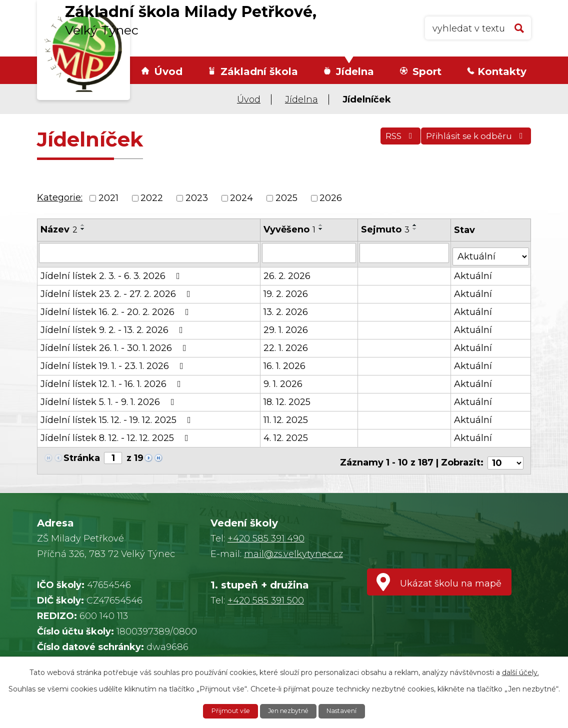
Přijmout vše (224, 710)
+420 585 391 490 (266, 530)
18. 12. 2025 (287, 398)
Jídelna (355, 71)
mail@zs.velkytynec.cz (293, 546)
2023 (197, 198)
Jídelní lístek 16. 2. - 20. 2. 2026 (117, 308)
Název (59, 229)
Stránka (82, 454)
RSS (386, 141)
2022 (152, 198)
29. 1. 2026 (286, 326)
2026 (331, 198)
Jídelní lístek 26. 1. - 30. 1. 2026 (115, 344)
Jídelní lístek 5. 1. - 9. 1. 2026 (109, 398)
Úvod (168, 71)
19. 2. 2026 (286, 290)
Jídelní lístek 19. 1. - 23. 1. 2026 (114, 362)
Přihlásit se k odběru (472, 141)
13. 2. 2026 (286, 308)
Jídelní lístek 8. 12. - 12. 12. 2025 (116, 434)
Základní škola (259, 71)
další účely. (520, 671)
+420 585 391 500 (266, 592)
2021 (108, 198)
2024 (241, 198)
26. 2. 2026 (287, 272)
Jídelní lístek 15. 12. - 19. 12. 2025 (118, 416)
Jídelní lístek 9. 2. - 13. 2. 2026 (114, 326)
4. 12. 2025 (286, 434)
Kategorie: (60, 197)
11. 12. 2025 (286, 416)
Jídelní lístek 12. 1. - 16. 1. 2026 (113, 380)
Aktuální (474, 272)
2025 (286, 198)
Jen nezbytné (289, 710)
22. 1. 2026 (286, 344)
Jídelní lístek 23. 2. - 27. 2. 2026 (117, 290)
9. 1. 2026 (283, 380)
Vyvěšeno (290, 229)
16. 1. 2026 (285, 362)
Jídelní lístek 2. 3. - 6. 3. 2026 (112, 272)
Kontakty (502, 71)
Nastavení (348, 710)
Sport (427, 71)
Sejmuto (386, 229)
